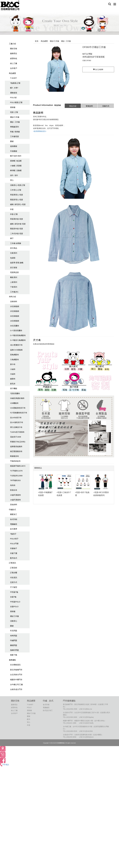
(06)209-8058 (71, 737)
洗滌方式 (106, 106)
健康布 (13, 379)
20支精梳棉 (15, 306)
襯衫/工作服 (15, 117)
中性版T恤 (14, 592)
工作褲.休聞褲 (16, 243)
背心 (12, 180)
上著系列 (14, 282)
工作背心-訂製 (16, 190)
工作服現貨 (14, 136)
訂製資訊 (12, 563)
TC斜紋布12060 (16, 476)
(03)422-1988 (71, 723)
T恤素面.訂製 (15, 83)
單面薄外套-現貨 (17, 219)
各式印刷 (14, 519)
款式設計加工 (48, 710)
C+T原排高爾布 (16, 330)
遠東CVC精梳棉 (16, 350)
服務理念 (14, 53)
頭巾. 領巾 (14, 175)
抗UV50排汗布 (16, 418)
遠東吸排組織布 (16, 446)
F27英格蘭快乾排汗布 (19, 413)
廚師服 (13, 107)
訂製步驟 (14, 573)
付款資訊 (14, 577)
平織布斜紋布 (15, 461)
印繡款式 (12, 510)
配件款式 (14, 558)
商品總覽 (12, 73)
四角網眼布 (14, 355)
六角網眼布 (14, 360)
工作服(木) (14, 292)
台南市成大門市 (16, 689)
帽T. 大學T (14, 88)
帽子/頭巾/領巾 (16, 156)
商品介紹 (73, 106)
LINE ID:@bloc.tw (85, 709)
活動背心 (14, 621)
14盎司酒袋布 (15, 500)
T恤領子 (13, 534)
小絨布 (13, 369)
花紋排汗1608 (16, 437)
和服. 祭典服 (15, 132)
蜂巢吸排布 (14, 456)
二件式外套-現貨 (17, 234)
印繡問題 (14, 640)
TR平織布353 (15, 480)
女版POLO (14, 607)
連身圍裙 (14, 146)
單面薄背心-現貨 (17, 195)
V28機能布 (14, 403)
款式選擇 (14, 529)
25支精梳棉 (15, 311)
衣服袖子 (14, 548)
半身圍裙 (14, 151)
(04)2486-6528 (72, 731)
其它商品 (14, 248)
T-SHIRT (13, 78)
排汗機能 (14, 388)
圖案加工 (14, 514)
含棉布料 (14, 301)
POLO (29, 708)
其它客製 (14, 268)
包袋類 (13, 258)
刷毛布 (13, 384)
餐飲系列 (14, 277)
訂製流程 (14, 568)
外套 (12, 209)
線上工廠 (14, 63)
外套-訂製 (14, 214)
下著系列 (14, 287)
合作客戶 (14, 68)
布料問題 (14, 636)
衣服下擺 (14, 553)
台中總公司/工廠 (16, 684)
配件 (29, 719)
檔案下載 (14, 655)
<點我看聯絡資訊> (40, 131)
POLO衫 (13, 97)
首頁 (37, 41)
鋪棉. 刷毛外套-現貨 (18, 224)
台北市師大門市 (16, 675)
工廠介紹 (12, 44)
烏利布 (13, 485)
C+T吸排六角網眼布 (18, 340)
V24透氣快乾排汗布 (18, 408)
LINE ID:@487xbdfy (86, 723)
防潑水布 (14, 490)
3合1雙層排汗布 (16, 345)
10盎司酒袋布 (15, 495)
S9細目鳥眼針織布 (17, 398)
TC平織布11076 (16, 471)
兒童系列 (14, 253)
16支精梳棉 (15, 321)
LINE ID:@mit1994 (86, 731)
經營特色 (14, 58)
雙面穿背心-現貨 (17, 200)
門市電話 (4, 765)
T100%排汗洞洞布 (17, 432)
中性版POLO (15, 602)
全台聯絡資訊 (15, 665)
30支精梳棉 (15, 316)
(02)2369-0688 (72, 717)
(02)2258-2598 (72, 709)
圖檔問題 (14, 645)
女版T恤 (13, 597)
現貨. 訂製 (14, 112)
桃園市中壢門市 (16, 680)
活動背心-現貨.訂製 (18, 185)
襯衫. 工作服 (15, 122)
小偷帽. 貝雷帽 (16, 166)
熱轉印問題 (14, 650)
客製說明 (89, 106)
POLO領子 (14, 539)
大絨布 (13, 374)
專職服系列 (14, 127)
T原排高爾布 (15, 393)
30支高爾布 (15, 326)
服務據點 (12, 660)
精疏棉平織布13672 (18, 466)
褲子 (12, 238)
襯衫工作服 (14, 616)
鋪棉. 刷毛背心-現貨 (18, 204)
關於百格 (14, 49)
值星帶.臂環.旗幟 (17, 263)
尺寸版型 (14, 587)
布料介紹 (12, 297)
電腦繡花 (14, 524)
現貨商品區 (14, 272)
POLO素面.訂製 (16, 102)
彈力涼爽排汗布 (16, 427)
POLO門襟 (14, 544)
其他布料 (14, 505)
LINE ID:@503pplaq (86, 717)
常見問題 (14, 631)
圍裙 (12, 141)
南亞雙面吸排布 (16, 451)
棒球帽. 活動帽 (16, 170)
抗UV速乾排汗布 (17, 422)
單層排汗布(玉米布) (18, 442)
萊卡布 (13, 364)
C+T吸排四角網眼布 (18, 335)
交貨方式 (14, 582)
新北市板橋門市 (16, 670)
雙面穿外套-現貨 (17, 229)
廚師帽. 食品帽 (16, 161)
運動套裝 (14, 93)
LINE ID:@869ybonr (86, 737)
